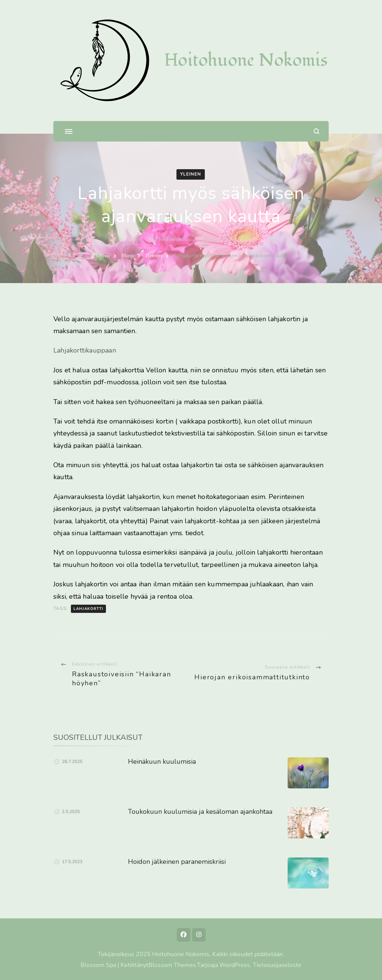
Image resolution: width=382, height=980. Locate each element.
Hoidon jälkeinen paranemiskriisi (177, 862)
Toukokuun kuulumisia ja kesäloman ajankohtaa (200, 812)
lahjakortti (88, 609)
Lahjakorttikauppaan (85, 350)
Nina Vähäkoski (174, 239)
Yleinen (191, 174)
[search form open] (317, 131)
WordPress (235, 965)
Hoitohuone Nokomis (246, 60)
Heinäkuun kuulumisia (162, 762)
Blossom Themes (172, 965)
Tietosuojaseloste (277, 965)
